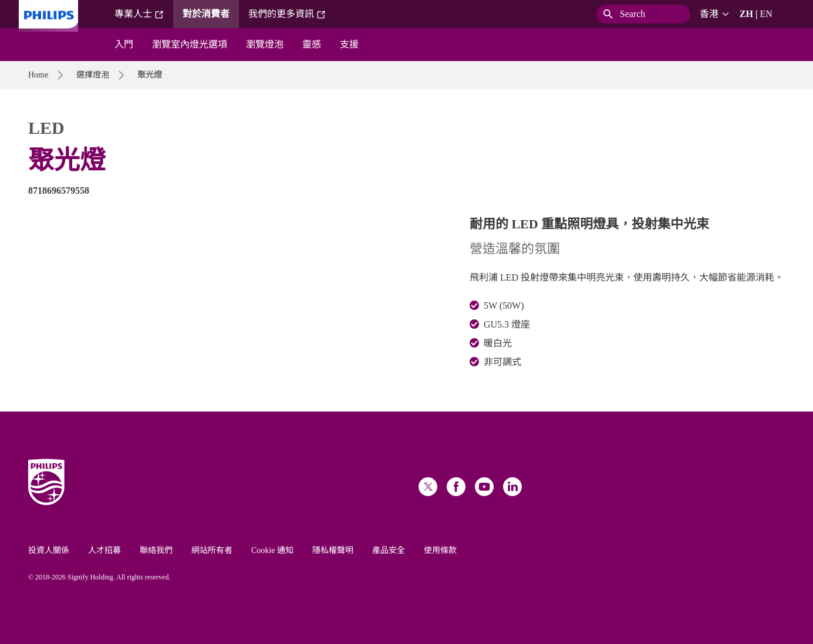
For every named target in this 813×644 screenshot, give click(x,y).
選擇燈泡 (93, 75)
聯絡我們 (156, 550)
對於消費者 (206, 14)
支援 (349, 44)
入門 (124, 44)
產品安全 (389, 550)
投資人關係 (49, 550)
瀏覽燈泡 (265, 44)
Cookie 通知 (272, 550)
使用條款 (440, 550)
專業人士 (139, 14)
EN (766, 14)
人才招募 (104, 550)
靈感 (312, 44)
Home (38, 75)
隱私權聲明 (333, 550)
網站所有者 (212, 550)
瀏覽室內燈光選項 (190, 44)
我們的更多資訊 (287, 14)
